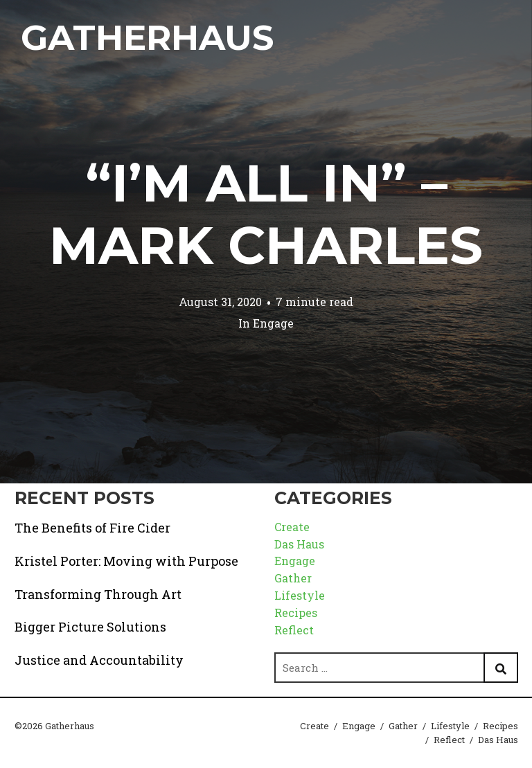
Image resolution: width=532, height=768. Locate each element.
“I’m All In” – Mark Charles (266, 214)
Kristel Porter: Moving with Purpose (126, 561)
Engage (273, 323)
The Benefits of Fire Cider (92, 528)
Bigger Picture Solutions (90, 627)
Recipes (296, 613)
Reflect (294, 630)
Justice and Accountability (99, 660)
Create (292, 527)
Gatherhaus (147, 38)
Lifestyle (300, 595)
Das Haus (299, 544)
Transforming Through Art (98, 594)
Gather (293, 578)
